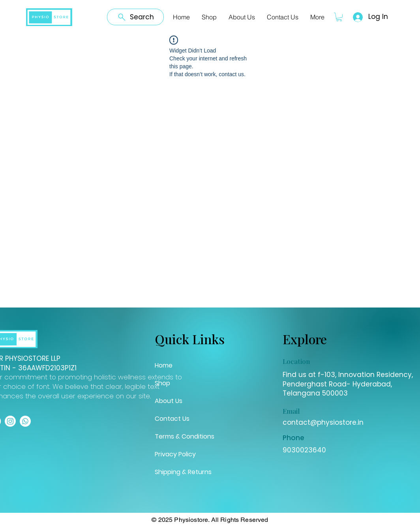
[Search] (135, 17)
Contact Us (172, 419)
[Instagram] (10, 421)
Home (164, 365)
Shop (162, 383)
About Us (169, 401)
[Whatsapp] (25, 421)
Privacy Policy (175, 454)
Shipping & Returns (183, 472)
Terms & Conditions (185, 436)
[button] (339, 17)
